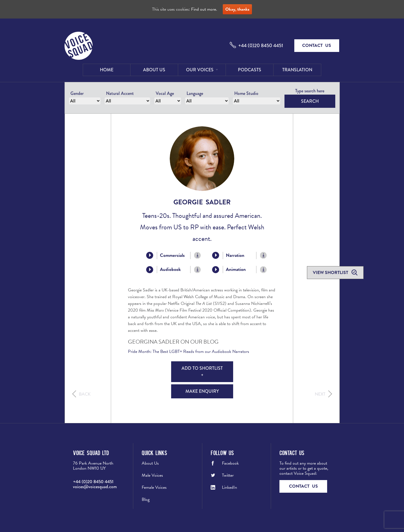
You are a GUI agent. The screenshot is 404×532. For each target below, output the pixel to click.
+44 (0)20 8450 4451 (261, 45)
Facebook (230, 463)
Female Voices (154, 487)
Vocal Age (165, 93)
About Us (154, 70)
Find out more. (204, 9)
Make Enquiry (202, 391)
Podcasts (250, 70)
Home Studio (246, 93)
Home (107, 70)
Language (195, 93)
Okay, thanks (237, 9)
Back (85, 394)
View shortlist (331, 273)
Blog (146, 499)
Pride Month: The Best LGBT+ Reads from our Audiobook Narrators (189, 351)
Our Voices (200, 70)
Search (310, 101)
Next (320, 394)
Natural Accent (120, 93)
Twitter (228, 475)
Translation (297, 70)
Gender (77, 93)
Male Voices (152, 475)
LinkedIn (229, 487)
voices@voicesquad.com (95, 487)
